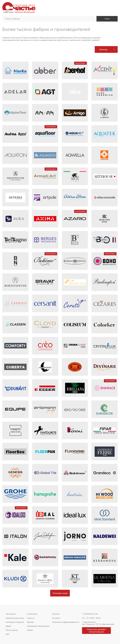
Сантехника (11, 614)
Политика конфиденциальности (66, 622)
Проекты (56, 614)
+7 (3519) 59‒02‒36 (90, 614)
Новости (31, 618)
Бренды (30, 622)
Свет (8, 634)
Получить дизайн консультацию (96, 631)
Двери (8, 626)
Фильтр (103, 50)
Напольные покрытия (15, 622)
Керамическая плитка (15, 618)
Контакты (56, 618)
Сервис (30, 630)
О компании (32, 614)
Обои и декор (12, 630)
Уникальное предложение (38, 626)
